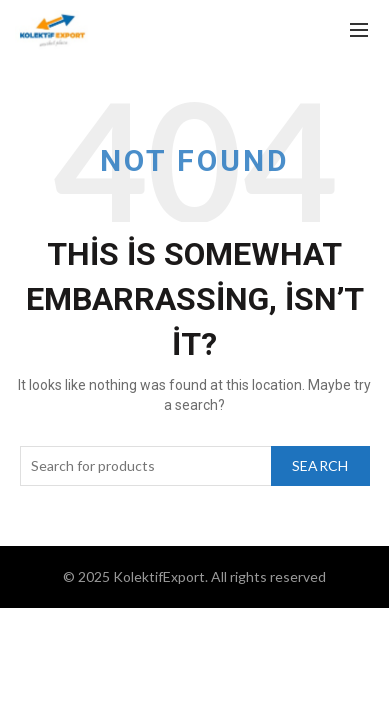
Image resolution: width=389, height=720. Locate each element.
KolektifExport (159, 576)
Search (320, 465)
